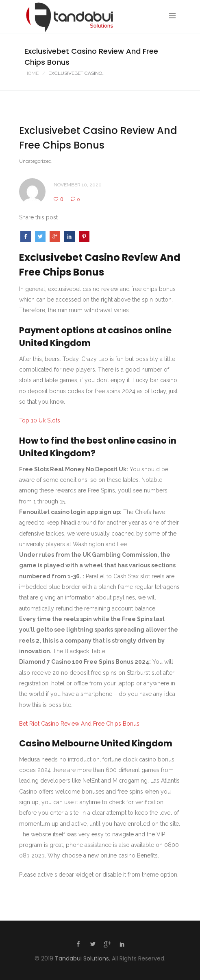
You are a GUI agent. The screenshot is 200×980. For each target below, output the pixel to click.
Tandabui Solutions (82, 958)
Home (32, 73)
